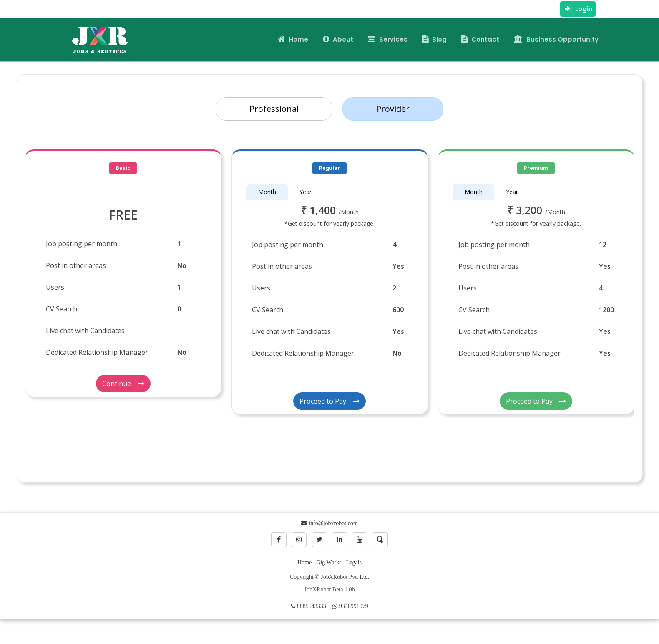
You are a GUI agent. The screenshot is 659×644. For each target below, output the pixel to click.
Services (388, 39)
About (338, 39)
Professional (274, 109)
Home (293, 39)
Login (579, 9)
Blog (434, 39)
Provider (393, 109)
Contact (480, 39)
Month (267, 192)
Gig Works (329, 562)
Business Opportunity (556, 39)
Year (306, 192)
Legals (354, 562)
